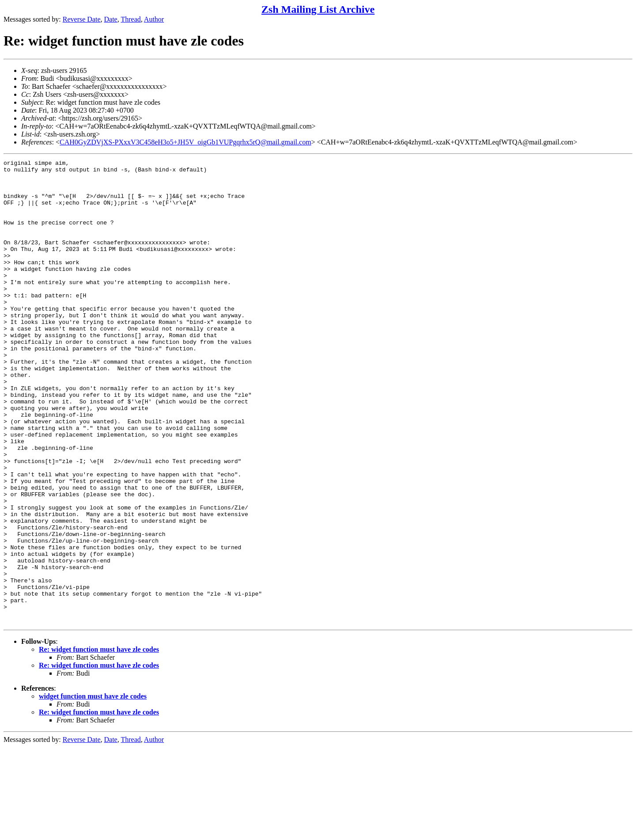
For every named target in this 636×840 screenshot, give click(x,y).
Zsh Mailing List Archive (318, 9)
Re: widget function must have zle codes (99, 742)
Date (111, 19)
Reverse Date (82, 19)
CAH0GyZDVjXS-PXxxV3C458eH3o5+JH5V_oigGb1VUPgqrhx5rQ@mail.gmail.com (185, 142)
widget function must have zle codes (93, 789)
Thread (131, 19)
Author (154, 19)
